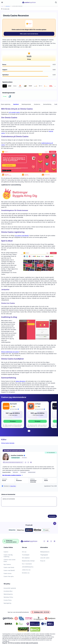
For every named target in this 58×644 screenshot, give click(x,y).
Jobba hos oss (26, 570)
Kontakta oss (26, 573)
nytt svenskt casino (14, 112)
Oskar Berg (13, 486)
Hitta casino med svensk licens (29, 34)
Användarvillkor (8, 591)
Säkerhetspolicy (8, 594)
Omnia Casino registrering (34, 104)
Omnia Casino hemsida (8, 443)
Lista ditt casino (45, 558)
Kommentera (52, 516)
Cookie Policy (8, 600)
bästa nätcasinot (21, 381)
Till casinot (13, 421)
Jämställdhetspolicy (28, 567)
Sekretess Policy (8, 597)
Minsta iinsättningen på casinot (10, 352)
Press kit (43, 561)
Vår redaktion (26, 558)
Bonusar (23, 104)
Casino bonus (8, 573)
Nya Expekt (13, 404)
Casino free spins (9, 576)
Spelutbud (46, 104)
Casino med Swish (9, 567)
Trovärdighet (26, 555)
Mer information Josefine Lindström (12, 475)
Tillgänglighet (44, 555)
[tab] (29, 431)
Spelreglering (7, 603)
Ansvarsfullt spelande (10, 588)
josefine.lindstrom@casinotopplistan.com (14, 462)
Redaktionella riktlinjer (28, 561)
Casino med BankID (9, 570)
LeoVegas (38, 404)
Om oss (24, 552)
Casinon (6, 552)
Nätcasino (8, 6)
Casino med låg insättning (8, 556)
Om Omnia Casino (13, 104)
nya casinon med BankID (22, 236)
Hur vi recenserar (27, 564)
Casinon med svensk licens (10, 561)
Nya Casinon (7, 564)
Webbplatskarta (45, 552)
